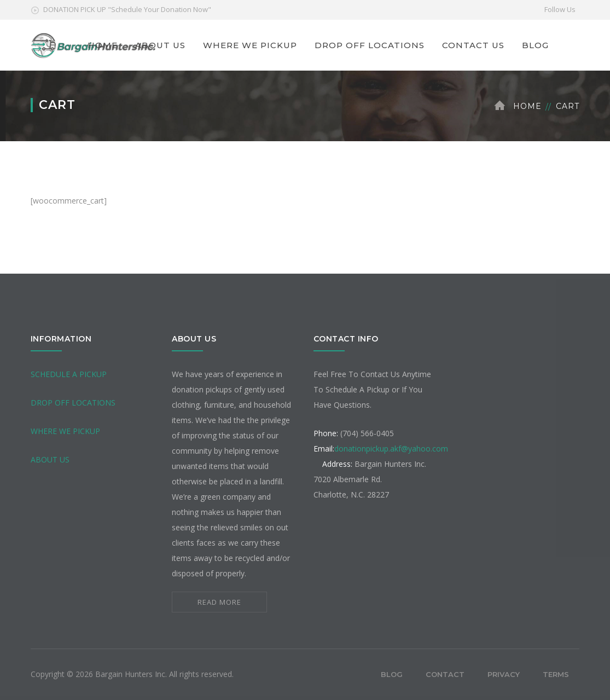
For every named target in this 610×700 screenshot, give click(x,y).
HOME (103, 45)
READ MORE (219, 602)
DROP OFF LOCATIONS (370, 45)
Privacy (504, 674)
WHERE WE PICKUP (250, 45)
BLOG (535, 45)
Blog (392, 674)
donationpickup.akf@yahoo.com (391, 449)
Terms (556, 674)
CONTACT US (473, 45)
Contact (445, 674)
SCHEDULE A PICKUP (69, 374)
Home (527, 106)
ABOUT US (160, 45)
